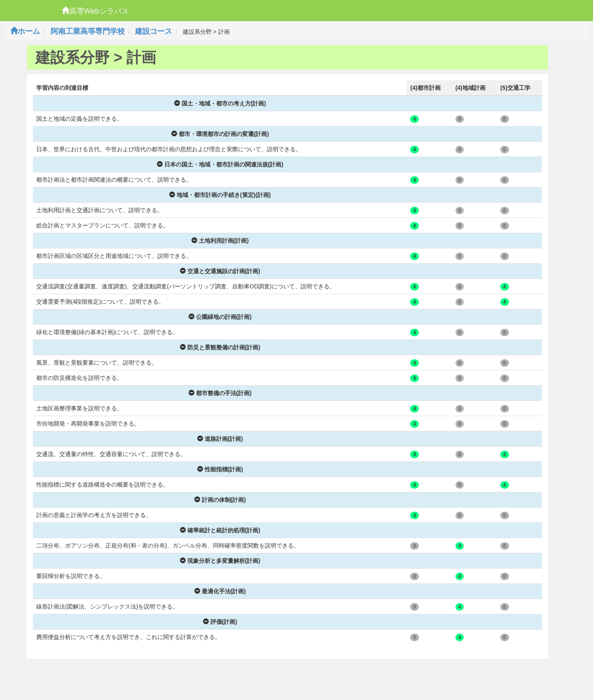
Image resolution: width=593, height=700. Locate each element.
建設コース (154, 31)
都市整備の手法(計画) (220, 393)
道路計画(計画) (220, 439)
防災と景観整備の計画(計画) (220, 347)
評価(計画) (220, 622)
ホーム (25, 31)
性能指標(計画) (220, 469)
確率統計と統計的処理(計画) (220, 530)
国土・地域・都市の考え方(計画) (220, 103)
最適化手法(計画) (220, 591)
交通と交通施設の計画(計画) (220, 271)
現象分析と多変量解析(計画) (220, 561)
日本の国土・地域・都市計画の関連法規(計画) (220, 164)
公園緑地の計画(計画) (220, 317)
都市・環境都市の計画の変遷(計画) (220, 134)
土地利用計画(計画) (220, 241)
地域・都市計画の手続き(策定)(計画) (220, 195)
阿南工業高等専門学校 (88, 31)
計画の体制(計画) (220, 500)
